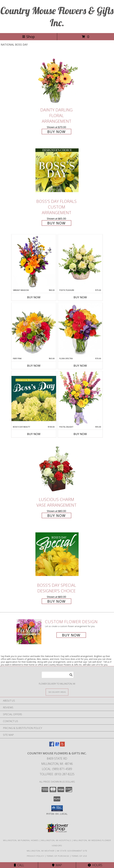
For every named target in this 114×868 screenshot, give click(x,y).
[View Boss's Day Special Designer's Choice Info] (57, 554)
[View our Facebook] (52, 746)
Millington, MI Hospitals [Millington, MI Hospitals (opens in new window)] (56, 840)
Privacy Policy (35, 856)
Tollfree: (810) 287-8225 (57, 774)
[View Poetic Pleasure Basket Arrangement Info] (80, 262)
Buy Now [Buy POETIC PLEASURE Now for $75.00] (80, 297)
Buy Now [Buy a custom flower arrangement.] (71, 635)
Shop (28, 37)
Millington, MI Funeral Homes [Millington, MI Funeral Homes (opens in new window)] (21, 840)
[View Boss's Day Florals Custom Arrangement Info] (57, 170)
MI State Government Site (72, 851)
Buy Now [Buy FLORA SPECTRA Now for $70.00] (80, 366)
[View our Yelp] (62, 746)
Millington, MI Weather (41, 851)
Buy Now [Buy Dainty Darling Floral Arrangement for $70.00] (56, 132)
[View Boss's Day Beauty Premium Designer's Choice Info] (34, 398)
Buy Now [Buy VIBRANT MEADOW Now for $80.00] (34, 297)
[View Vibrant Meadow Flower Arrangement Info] (34, 262)
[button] (57, 808)
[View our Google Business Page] (57, 746)
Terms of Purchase (58, 856)
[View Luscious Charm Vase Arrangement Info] (57, 468)
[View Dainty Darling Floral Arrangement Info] (57, 79)
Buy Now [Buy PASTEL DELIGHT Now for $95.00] (80, 434)
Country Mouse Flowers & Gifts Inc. (57, 17)
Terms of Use (79, 856)
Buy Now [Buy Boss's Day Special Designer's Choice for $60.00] (56, 601)
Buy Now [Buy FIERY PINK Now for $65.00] (34, 366)
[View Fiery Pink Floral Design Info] (34, 330)
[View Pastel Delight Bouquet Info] (80, 398)
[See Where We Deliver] (57, 692)
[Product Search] (58, 675)
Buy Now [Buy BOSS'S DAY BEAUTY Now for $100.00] (34, 434)
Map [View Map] (57, 865)
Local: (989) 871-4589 (57, 769)
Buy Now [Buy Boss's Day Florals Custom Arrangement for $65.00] (56, 223)
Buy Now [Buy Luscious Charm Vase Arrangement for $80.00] (56, 515)
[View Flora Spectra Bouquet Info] (80, 330)
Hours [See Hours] (95, 865)
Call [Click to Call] (19, 865)
